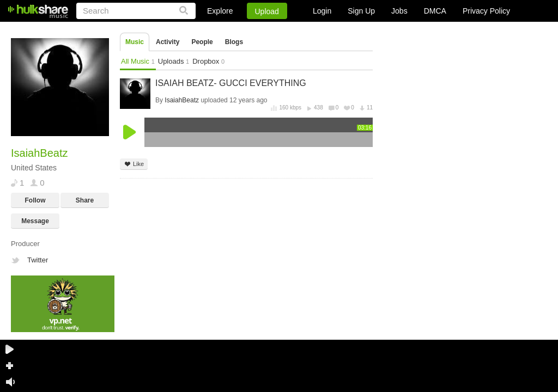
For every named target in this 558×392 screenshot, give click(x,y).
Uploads (174, 61)
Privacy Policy (486, 11)
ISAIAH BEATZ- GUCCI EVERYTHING (231, 83)
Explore (220, 11)
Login (322, 11)
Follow (35, 200)
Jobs (399, 11)
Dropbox (208, 61)
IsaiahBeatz (182, 100)
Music (135, 42)
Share (85, 200)
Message (35, 221)
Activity (168, 42)
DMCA (435, 11)
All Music (138, 61)
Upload (267, 11)
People (202, 42)
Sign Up (361, 11)
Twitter (38, 260)
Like (134, 164)
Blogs (234, 42)
